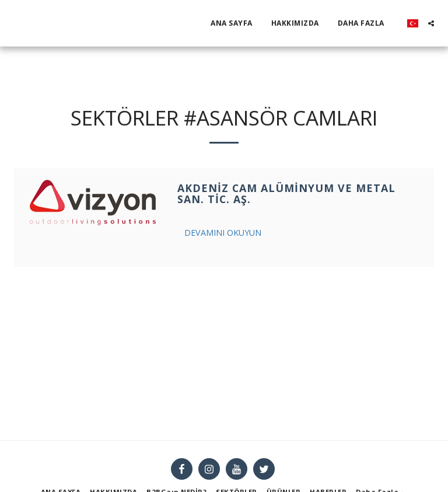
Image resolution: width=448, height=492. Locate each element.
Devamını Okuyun (223, 233)
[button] (431, 23)
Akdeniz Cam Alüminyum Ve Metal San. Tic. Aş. (286, 194)
